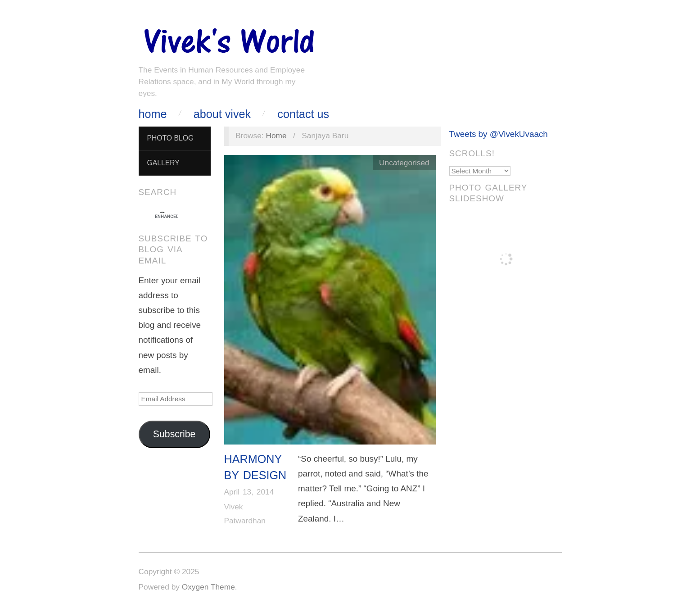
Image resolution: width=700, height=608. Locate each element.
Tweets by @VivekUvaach (499, 134)
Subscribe (174, 434)
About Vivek (222, 114)
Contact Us (303, 114)
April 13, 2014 (249, 492)
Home (153, 114)
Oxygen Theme (208, 587)
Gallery (163, 163)
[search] (167, 217)
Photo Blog (170, 138)
